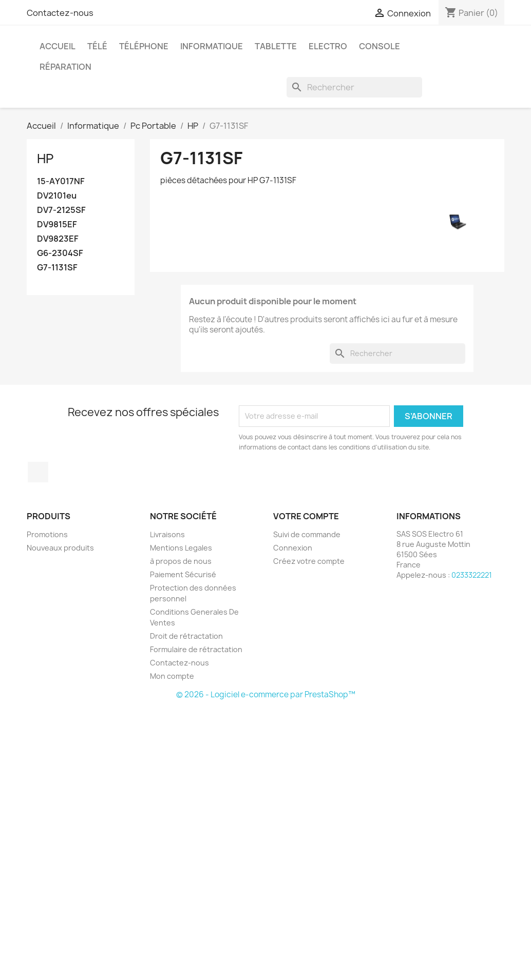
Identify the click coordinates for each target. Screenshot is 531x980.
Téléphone (144, 46)
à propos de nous (181, 561)
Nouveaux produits (60, 548)
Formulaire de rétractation (196, 649)
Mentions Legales (181, 548)
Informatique (212, 46)
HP (45, 159)
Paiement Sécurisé (183, 574)
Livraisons (167, 534)
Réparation (65, 67)
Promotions (47, 534)
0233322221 (472, 575)
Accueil (58, 46)
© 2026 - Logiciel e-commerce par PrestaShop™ (266, 694)
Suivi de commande (307, 534)
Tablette (276, 46)
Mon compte (172, 676)
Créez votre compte (309, 561)
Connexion (293, 548)
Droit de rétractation (186, 636)
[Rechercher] (354, 87)
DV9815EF (57, 224)
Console (380, 46)
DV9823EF (58, 239)
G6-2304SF (60, 253)
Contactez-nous (60, 13)
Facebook (38, 472)
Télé (97, 46)
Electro (328, 46)
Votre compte (306, 516)
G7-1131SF (57, 268)
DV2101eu (57, 196)
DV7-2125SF (61, 210)
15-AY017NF (61, 181)
